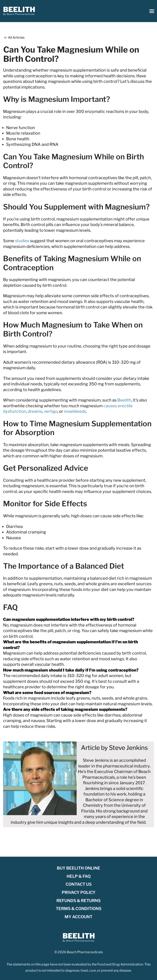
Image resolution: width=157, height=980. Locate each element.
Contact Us (79, 884)
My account (78, 917)
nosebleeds (75, 411)
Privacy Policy (79, 892)
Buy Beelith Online (78, 868)
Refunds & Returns (78, 901)
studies (22, 241)
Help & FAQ (79, 876)
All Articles (14, 38)
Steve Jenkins (128, 748)
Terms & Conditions (79, 909)
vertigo (51, 411)
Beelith (124, 400)
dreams (35, 411)
